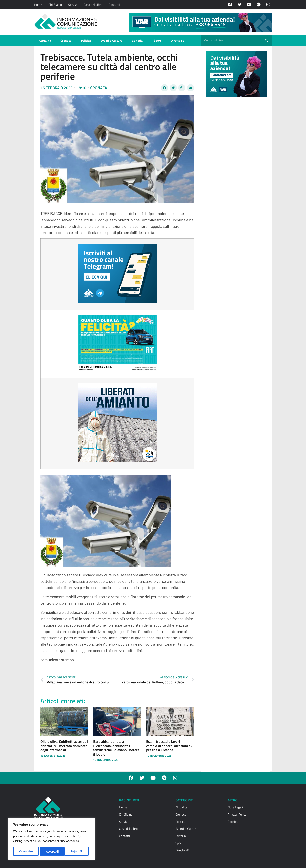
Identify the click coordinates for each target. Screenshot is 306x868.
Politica (86, 41)
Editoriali (138, 41)
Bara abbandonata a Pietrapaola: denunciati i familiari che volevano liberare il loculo (116, 748)
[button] (164, 88)
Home (38, 5)
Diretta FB (178, 41)
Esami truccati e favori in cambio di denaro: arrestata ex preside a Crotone (169, 746)
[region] (52, 839)
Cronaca (66, 41)
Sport (157, 41)
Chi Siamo (55, 5)
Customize (26, 852)
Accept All (78, 852)
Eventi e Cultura (111, 41)
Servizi (73, 5)
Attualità (45, 41)
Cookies (233, 822)
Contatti (114, 5)
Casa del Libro (93, 5)
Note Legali (235, 807)
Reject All (52, 852)
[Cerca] (266, 41)
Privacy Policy (237, 814)
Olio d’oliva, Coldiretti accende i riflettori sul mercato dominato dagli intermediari (64, 746)
